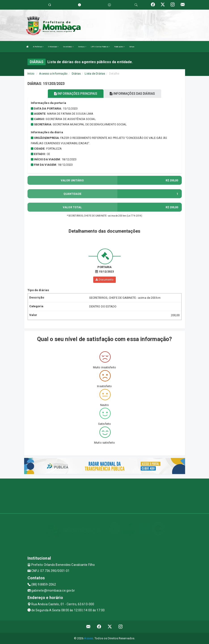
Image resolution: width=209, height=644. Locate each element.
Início (31, 74)
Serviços (82, 47)
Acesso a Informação (53, 74)
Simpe (132, 47)
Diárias (76, 74)
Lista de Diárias (95, 74)
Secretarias (68, 47)
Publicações (119, 47)
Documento (104, 280)
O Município (53, 47)
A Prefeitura (38, 47)
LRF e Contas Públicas (100, 47)
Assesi (89, 638)
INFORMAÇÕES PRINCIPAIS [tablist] (76, 94)
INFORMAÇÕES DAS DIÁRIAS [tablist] (132, 94)
